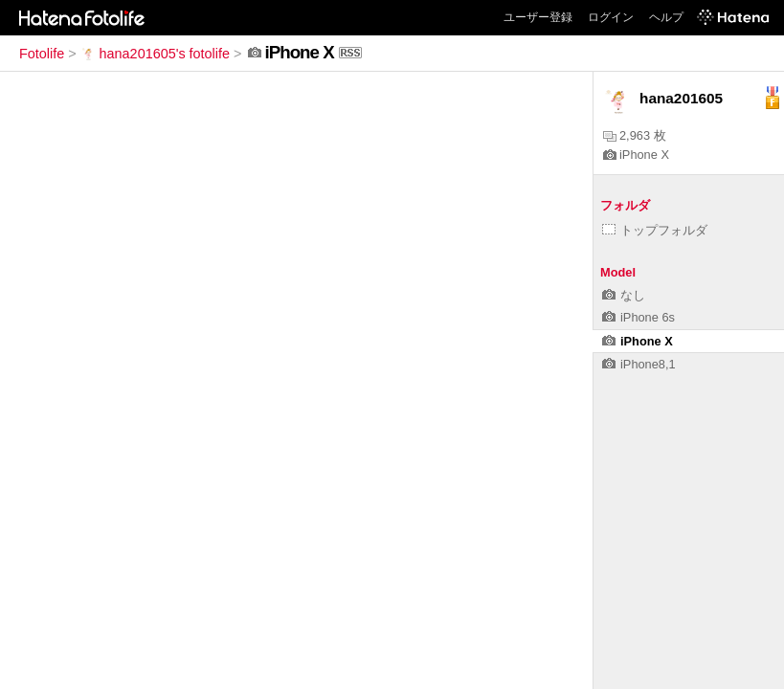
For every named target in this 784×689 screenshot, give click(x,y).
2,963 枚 (635, 135)
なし (624, 295)
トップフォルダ (655, 230)
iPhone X (636, 155)
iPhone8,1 (639, 364)
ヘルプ (666, 17)
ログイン (611, 17)
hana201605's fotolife (155, 54)
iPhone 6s (638, 317)
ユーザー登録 (538, 17)
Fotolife (42, 54)
